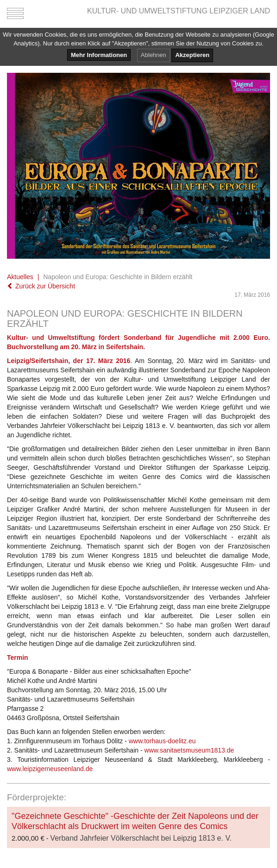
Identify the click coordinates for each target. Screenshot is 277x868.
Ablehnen (154, 55)
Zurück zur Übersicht (41, 286)
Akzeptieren (192, 55)
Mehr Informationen (99, 55)
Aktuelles (20, 277)
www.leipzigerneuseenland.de (50, 769)
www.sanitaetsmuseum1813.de (189, 750)
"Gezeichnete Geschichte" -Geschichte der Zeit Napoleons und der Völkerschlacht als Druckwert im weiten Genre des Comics (135, 821)
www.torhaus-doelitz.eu (162, 741)
